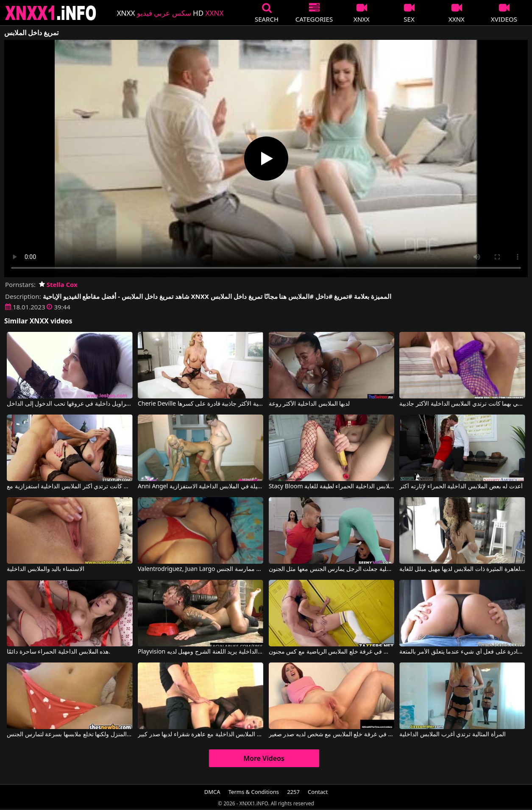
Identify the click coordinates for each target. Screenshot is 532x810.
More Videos (264, 758)
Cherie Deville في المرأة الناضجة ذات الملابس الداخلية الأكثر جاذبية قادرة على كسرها (201, 404)
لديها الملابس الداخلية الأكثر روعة (309, 404)
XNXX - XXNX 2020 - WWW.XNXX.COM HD (51, 13)
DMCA (212, 792)
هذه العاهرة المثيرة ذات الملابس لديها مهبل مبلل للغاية (462, 569)
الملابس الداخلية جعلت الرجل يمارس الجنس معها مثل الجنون (331, 569)
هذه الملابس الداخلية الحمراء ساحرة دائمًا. (58, 652)
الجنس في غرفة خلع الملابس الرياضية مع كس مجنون (331, 652)
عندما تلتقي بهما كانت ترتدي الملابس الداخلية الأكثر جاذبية (462, 404)
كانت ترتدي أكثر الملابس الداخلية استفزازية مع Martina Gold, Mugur (70, 487)
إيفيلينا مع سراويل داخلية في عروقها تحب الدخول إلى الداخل (70, 404)
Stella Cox (58, 284)
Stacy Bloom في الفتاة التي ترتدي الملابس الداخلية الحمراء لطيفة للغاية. (331, 487)
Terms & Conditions (254, 792)
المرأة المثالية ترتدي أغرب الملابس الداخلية (452, 735)
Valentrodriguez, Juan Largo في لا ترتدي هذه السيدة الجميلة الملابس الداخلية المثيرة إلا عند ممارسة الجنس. (201, 569)
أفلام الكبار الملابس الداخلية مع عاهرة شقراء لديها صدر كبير (201, 735)
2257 (293, 792)
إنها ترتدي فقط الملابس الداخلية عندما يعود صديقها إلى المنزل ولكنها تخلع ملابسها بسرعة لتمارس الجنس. (70, 735)
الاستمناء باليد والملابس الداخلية (46, 569)
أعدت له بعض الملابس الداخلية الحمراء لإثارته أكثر (461, 487)
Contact (318, 792)
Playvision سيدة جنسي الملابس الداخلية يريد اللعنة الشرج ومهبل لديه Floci (201, 652)
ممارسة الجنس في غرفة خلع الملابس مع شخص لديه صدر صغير (331, 735)
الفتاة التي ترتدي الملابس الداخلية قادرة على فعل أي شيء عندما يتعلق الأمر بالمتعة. (462, 652)
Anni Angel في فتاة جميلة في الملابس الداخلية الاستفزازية (201, 487)
